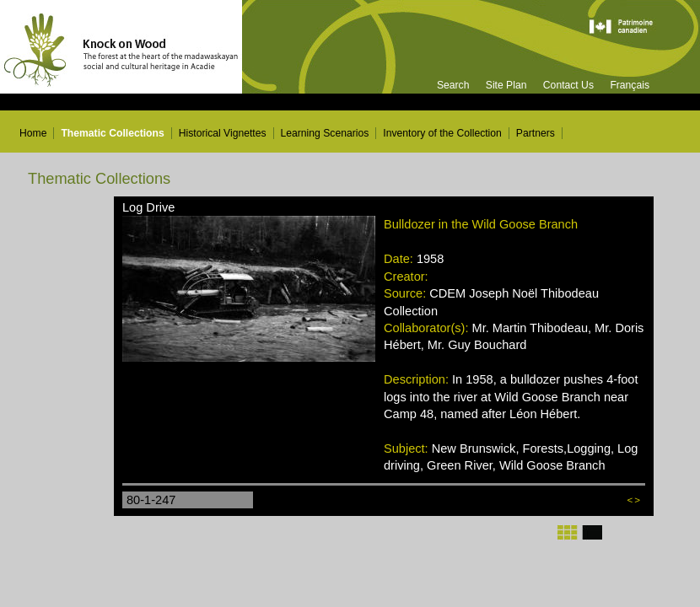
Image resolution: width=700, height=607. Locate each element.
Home (33, 133)
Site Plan (506, 85)
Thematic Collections (112, 133)
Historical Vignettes (223, 133)
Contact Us (568, 85)
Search (453, 85)
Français (630, 85)
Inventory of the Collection (442, 133)
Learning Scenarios (325, 133)
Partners (536, 133)
